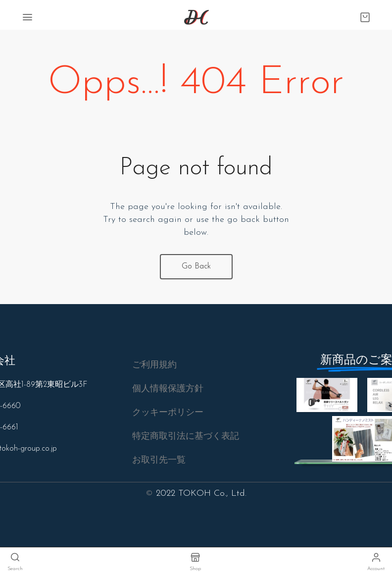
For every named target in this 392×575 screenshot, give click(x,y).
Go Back (196, 266)
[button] (154, 366)
